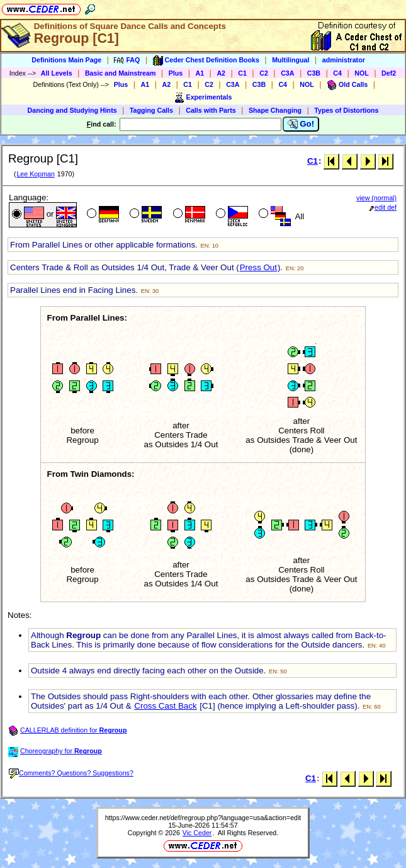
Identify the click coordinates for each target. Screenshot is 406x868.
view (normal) (376, 198)
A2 (221, 73)
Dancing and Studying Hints (72, 110)
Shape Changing (275, 110)
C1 (242, 73)
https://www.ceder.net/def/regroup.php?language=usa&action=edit (203, 818)
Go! (301, 124)
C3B (314, 73)
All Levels (57, 73)
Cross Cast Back (165, 706)
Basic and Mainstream (121, 73)
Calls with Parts (211, 110)
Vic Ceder (197, 833)
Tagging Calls (151, 110)
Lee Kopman (35, 174)
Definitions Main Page (66, 60)
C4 (337, 73)
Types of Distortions (346, 110)
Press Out (258, 267)
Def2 (389, 73)
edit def (383, 207)
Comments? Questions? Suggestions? (71, 773)
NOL (362, 73)
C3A (287, 73)
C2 (264, 73)
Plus (176, 73)
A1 (200, 73)
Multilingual (290, 60)
